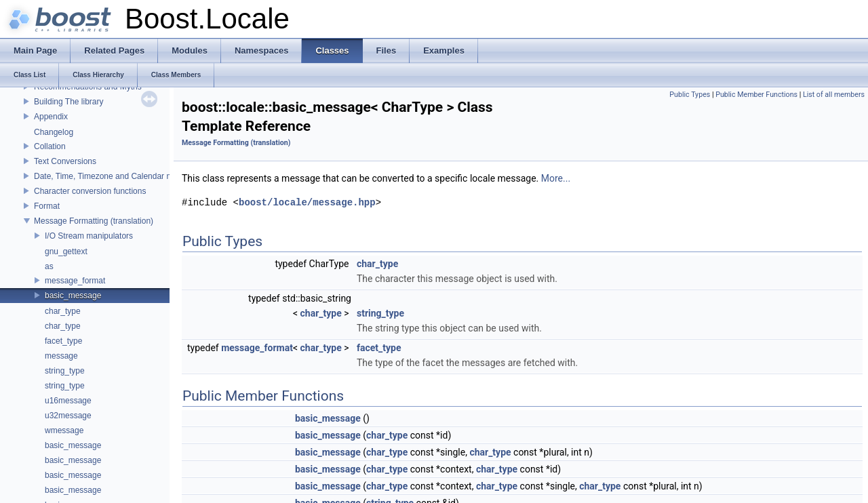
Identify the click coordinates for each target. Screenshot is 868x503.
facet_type (63, 341)
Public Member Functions (756, 95)
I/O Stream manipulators (89, 236)
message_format (75, 281)
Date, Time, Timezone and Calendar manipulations (125, 176)
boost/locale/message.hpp (307, 202)
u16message (68, 401)
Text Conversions (65, 161)
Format (47, 206)
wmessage (64, 430)
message (61, 356)
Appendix (51, 117)
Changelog (54, 132)
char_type (63, 311)
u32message (68, 416)
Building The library (69, 102)
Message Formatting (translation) (94, 221)
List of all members (834, 95)
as (49, 266)
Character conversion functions (90, 191)
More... (556, 178)
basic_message (73, 296)
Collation (50, 146)
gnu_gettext (66, 251)
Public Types (690, 95)
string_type (65, 371)
